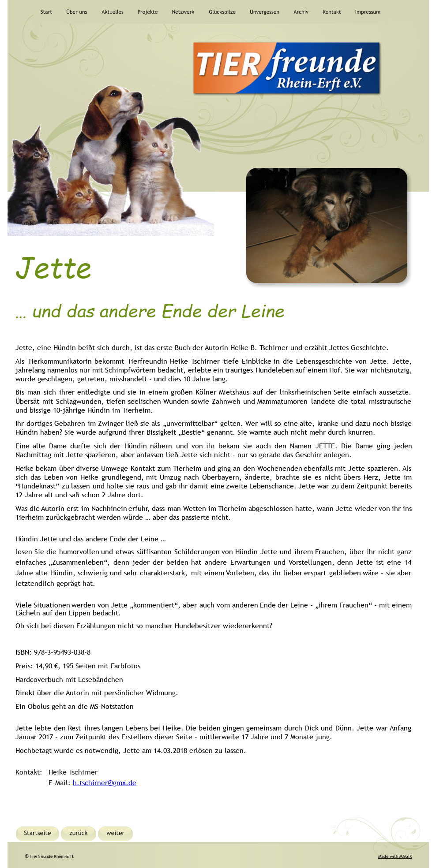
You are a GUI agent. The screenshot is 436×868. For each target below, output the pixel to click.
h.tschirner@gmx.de (105, 782)
